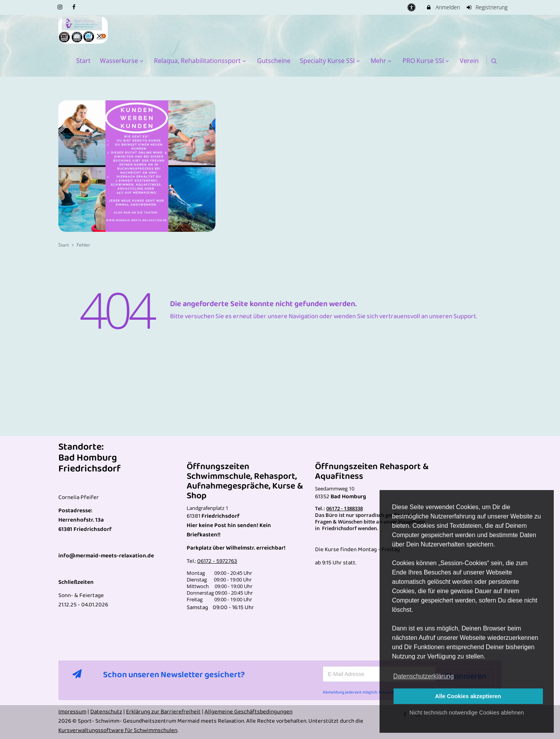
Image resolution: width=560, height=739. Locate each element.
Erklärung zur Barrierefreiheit (163, 712)
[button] (494, 61)
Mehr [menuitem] (382, 61)
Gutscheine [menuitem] (274, 61)
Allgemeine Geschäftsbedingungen (248, 712)
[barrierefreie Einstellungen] (412, 7)
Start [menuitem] (83, 61)
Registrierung (487, 7)
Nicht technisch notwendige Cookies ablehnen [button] (467, 713)
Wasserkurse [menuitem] (122, 61)
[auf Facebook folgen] (75, 7)
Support (465, 316)
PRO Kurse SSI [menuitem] (427, 61)
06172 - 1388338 (345, 509)
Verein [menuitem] (469, 61)
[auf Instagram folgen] (61, 7)
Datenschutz (106, 712)
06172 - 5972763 (217, 561)
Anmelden (443, 7)
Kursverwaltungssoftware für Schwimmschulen (118, 730)
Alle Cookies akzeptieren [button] (468, 696)
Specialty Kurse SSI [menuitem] (331, 61)
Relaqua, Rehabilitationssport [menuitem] (201, 61)
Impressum (72, 712)
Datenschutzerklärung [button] (423, 676)
